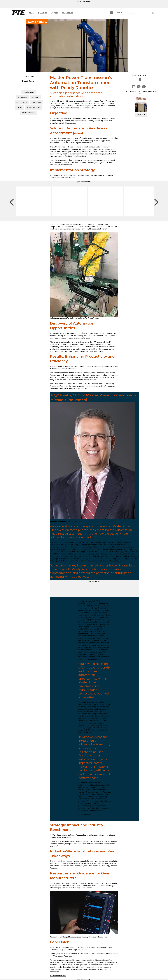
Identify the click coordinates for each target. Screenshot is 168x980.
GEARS (32, 13)
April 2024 (152, 91)
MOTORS (54, 13)
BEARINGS (43, 13)
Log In (120, 12)
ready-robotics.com (58, 976)
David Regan (29, 81)
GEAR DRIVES (68, 13)
